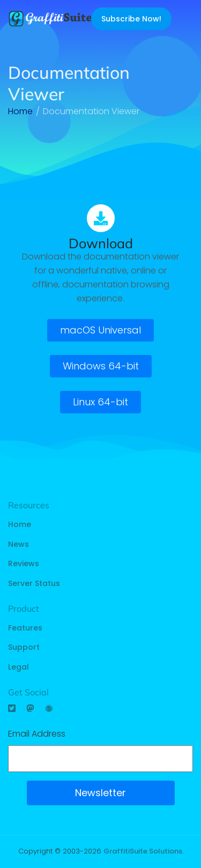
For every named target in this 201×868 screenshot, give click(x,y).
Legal (18, 667)
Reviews (24, 563)
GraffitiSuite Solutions (143, 851)
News (18, 544)
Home (20, 524)
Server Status (34, 583)
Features (25, 628)
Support (24, 647)
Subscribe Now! (131, 19)
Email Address (37, 734)
